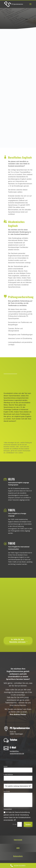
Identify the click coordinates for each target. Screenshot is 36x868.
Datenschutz (18, 856)
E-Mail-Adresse (8, 775)
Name (6, 766)
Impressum (18, 840)
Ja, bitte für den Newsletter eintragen (18, 640)
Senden (28, 824)
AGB (18, 848)
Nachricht (7, 791)
